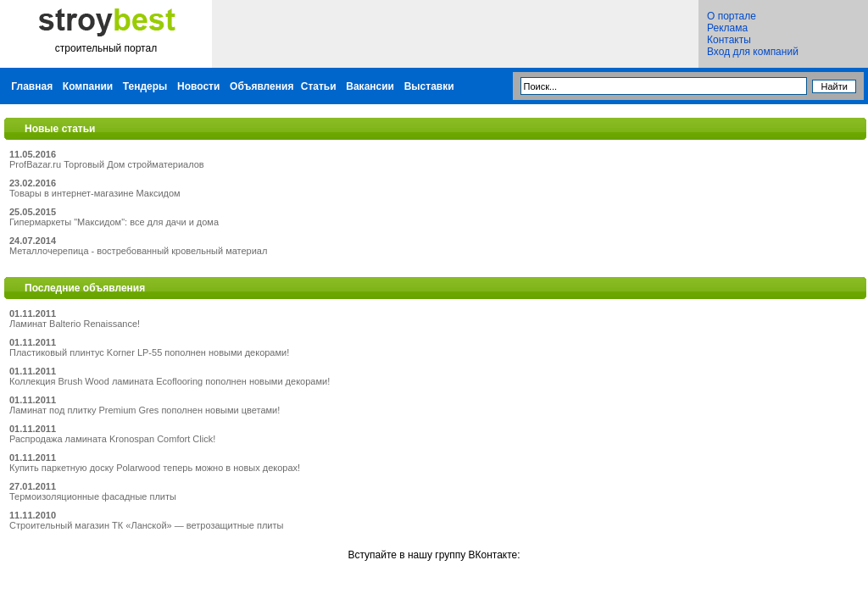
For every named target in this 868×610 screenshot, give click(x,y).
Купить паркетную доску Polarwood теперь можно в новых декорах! (155, 468)
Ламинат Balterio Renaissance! (75, 324)
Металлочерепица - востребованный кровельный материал (138, 251)
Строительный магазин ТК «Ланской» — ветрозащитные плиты (146, 525)
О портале (732, 16)
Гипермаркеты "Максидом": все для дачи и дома (114, 222)
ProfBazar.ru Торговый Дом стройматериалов (107, 164)
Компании (88, 86)
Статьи (319, 86)
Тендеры (145, 86)
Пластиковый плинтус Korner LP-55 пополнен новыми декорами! (149, 352)
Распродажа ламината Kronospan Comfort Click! (112, 439)
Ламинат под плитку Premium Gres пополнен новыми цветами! (145, 410)
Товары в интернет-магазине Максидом (95, 193)
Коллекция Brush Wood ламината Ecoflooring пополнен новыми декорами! (170, 381)
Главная (32, 86)
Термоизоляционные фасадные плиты (93, 496)
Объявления (262, 86)
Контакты (729, 40)
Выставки (429, 86)
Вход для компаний (753, 52)
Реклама (727, 28)
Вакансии (370, 86)
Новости (198, 86)
